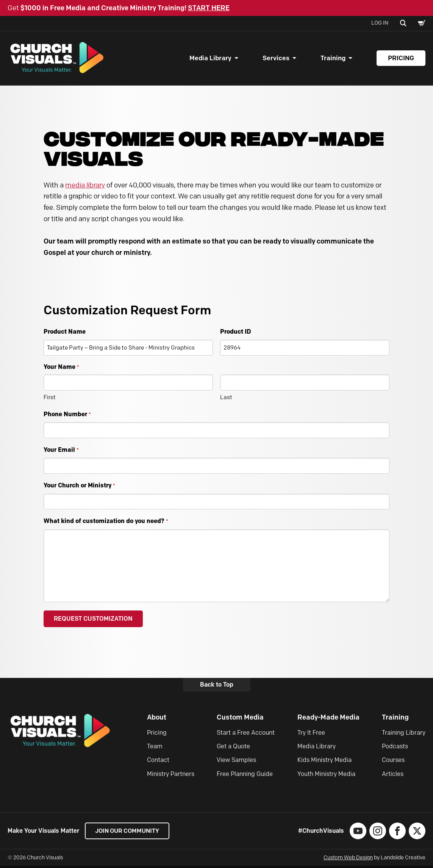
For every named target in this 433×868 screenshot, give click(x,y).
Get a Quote (233, 749)
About (157, 720)
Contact (158, 762)
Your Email (61, 452)
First (50, 399)
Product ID (235, 333)
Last (226, 399)
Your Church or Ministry (79, 488)
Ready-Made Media (328, 720)
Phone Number (67, 416)
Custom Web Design (348, 860)
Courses (393, 762)
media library (85, 187)
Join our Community (129, 833)
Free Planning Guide (245, 776)
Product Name (65, 333)
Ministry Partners (171, 776)
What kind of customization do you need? (106, 524)
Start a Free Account (246, 735)
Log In (380, 23)
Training (333, 59)
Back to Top (217, 687)
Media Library (210, 59)
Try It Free (311, 735)
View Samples (236, 762)
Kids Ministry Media (324, 762)
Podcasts (395, 749)
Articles (393, 776)
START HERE (209, 8)
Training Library (404, 735)
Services (276, 59)
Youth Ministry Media (326, 776)
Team (155, 749)
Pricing (401, 59)
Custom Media (240, 720)
